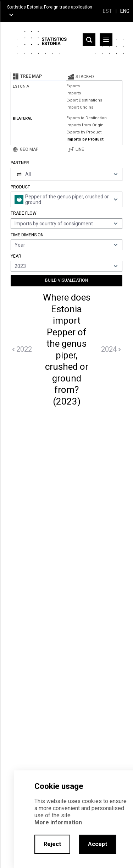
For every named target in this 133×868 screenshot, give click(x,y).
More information (58, 822)
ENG (125, 11)
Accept (98, 844)
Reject (52, 844)
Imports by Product (85, 139)
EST (107, 11)
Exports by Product (84, 132)
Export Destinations (84, 100)
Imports (74, 93)
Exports (73, 86)
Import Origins (80, 107)
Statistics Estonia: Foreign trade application (50, 7)
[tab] (38, 76)
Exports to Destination (87, 118)
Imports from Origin (85, 125)
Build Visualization (66, 280)
